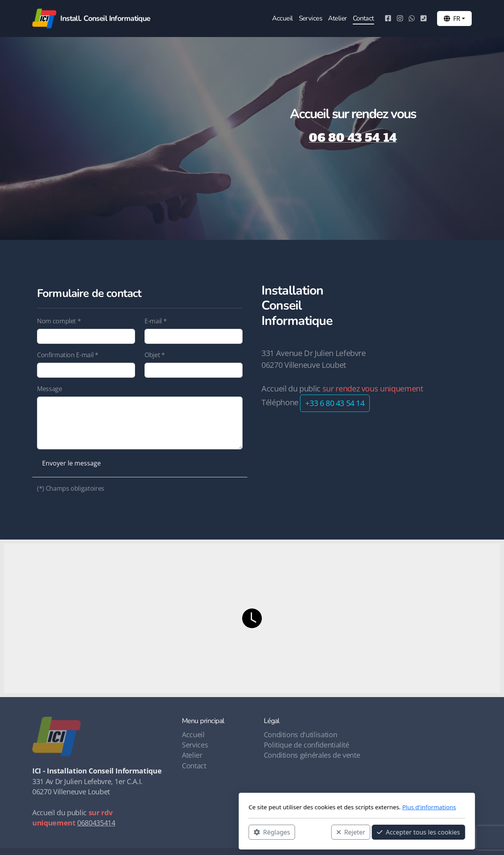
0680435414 (96, 823)
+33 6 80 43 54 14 (335, 403)
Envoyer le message (71, 463)
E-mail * (156, 321)
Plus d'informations (324, 807)
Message (50, 389)
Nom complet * (59, 321)
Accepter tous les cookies (314, 832)
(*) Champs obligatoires (71, 488)
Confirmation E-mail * (68, 355)
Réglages (167, 832)
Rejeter (246, 832)
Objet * (155, 355)
